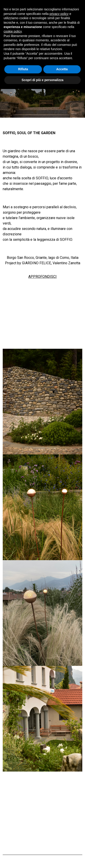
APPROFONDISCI (42, 277)
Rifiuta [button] (23, 69)
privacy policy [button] (59, 14)
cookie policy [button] (13, 31)
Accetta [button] (62, 69)
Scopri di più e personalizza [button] (42, 80)
